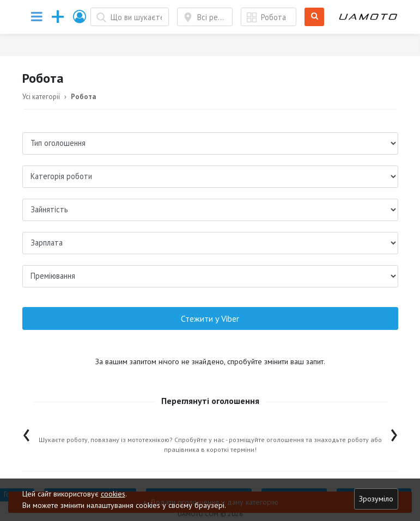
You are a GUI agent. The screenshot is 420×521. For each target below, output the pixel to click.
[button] (80, 17)
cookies (113, 494)
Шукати (315, 17)
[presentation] (26, 433)
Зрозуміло (376, 499)
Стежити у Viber (210, 318)
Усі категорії (41, 97)
